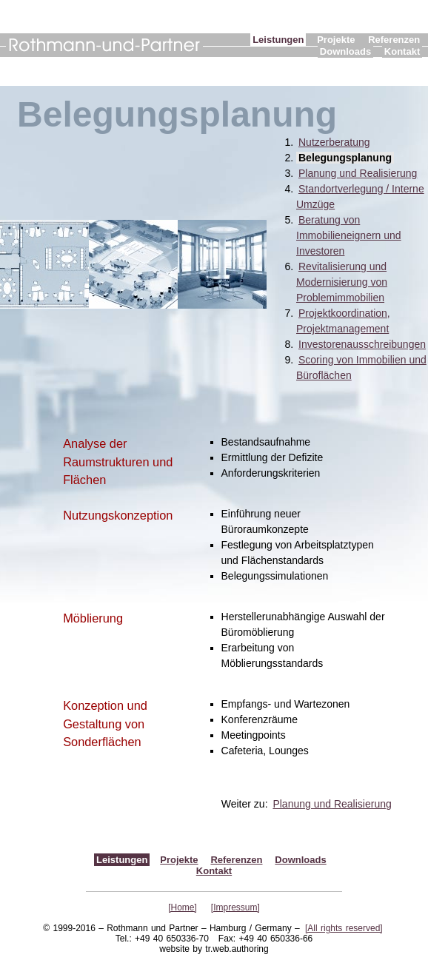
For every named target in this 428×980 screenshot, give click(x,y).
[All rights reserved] (344, 928)
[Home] (183, 907)
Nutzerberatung (334, 142)
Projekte (336, 40)
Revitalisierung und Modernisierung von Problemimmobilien (342, 282)
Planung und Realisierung (358, 173)
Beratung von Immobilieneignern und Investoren (349, 235)
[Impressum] (235, 907)
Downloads (345, 51)
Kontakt (402, 51)
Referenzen (394, 40)
